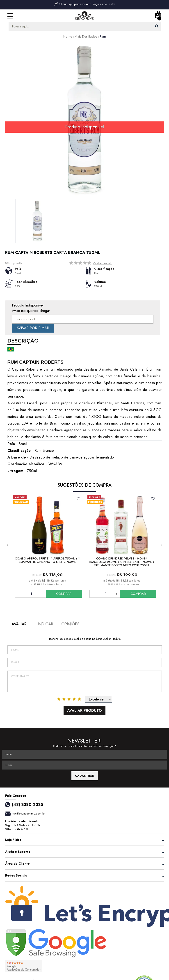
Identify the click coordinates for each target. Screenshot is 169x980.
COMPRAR (64, 594)
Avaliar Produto (103, 263)
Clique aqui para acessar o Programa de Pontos (84, 4)
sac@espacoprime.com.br (29, 813)
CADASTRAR (85, 776)
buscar (157, 26)
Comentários (85, 681)
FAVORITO (79, 499)
